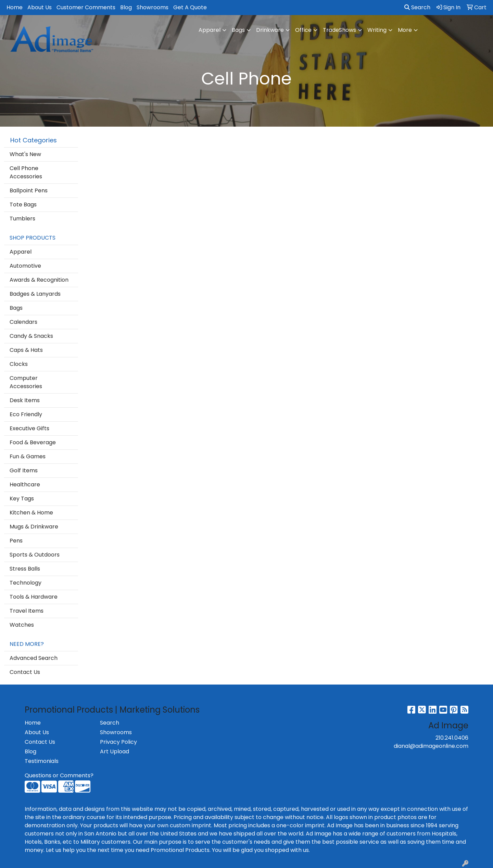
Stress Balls (25, 569)
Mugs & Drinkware (34, 527)
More (405, 30)
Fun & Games (28, 456)
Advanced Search (34, 658)
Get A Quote (190, 7)
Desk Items (25, 400)
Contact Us (25, 672)
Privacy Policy (118, 742)
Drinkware (270, 30)
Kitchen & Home (31, 513)
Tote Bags (23, 205)
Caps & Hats (26, 350)
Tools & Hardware (34, 597)
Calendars (23, 322)
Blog (126, 7)
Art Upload (115, 751)
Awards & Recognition (39, 280)
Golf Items (24, 470)
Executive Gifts (29, 428)
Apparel (210, 30)
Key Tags (22, 499)
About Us (40, 7)
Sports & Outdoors (35, 555)
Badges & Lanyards (35, 294)
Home (15, 7)
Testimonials (42, 761)
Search (417, 7)
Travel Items (27, 611)
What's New (25, 154)
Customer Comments (86, 7)
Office (303, 30)
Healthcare (25, 484)
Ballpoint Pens (29, 190)
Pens (16, 541)
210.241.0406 (452, 738)
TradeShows (339, 30)
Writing (377, 30)
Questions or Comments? (59, 775)
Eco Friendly (26, 414)
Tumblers (22, 219)
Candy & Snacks (31, 336)
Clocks (19, 364)
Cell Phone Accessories (26, 172)
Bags (238, 30)
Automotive (25, 266)
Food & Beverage (33, 442)
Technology (26, 583)
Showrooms (153, 7)
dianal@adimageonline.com (431, 746)
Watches (22, 625)
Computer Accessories (26, 382)
